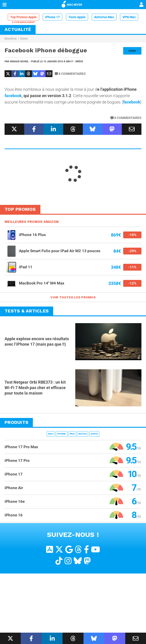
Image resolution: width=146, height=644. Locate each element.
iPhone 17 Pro (17, 460)
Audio (94, 434)
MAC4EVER (72, 4)
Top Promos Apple (23, 17)
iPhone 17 (52, 17)
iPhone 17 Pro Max (21, 447)
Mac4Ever (11, 39)
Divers (24, 39)
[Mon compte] (141, 5)
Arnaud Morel (19, 62)
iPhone (62, 434)
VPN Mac (129, 17)
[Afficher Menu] (5, 5)
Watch (83, 434)
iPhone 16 (14, 515)
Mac (51, 434)
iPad (72, 434)
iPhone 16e (15, 501)
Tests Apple (77, 17)
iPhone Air (14, 488)
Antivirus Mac (104, 17)
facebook (13, 96)
